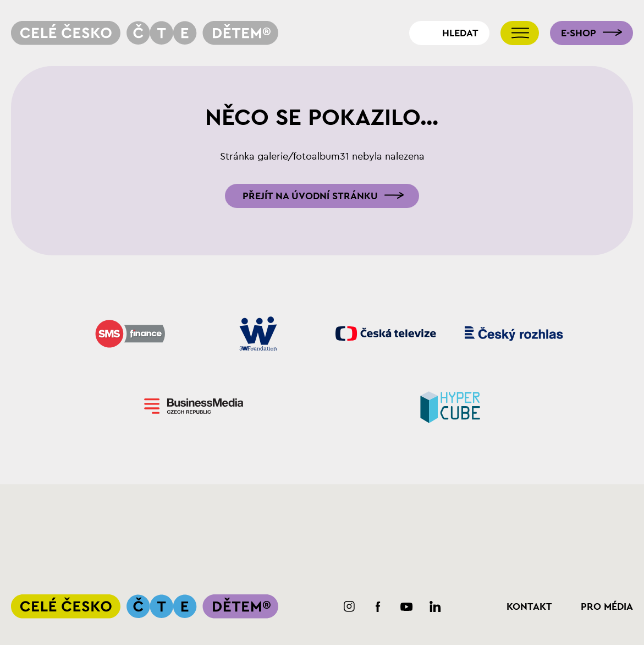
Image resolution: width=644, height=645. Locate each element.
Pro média (607, 606)
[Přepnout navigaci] (520, 33)
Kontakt (529, 606)
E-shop (579, 33)
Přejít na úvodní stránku (310, 196)
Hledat (460, 33)
